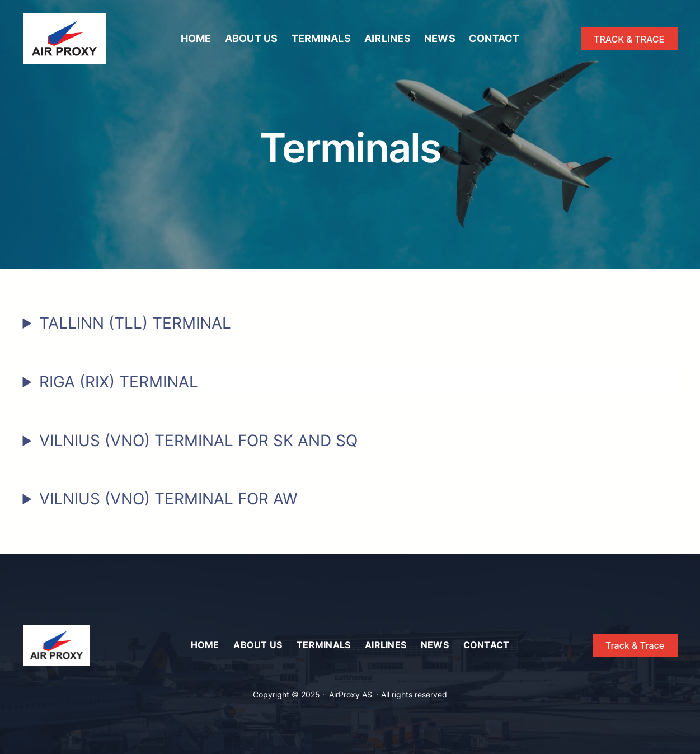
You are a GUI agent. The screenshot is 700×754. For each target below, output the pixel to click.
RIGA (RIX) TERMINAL (119, 382)
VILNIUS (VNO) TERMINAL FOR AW (168, 499)
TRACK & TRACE (629, 39)
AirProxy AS (351, 694)
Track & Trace (635, 645)
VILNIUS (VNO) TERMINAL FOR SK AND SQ (198, 441)
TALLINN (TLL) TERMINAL (135, 323)
